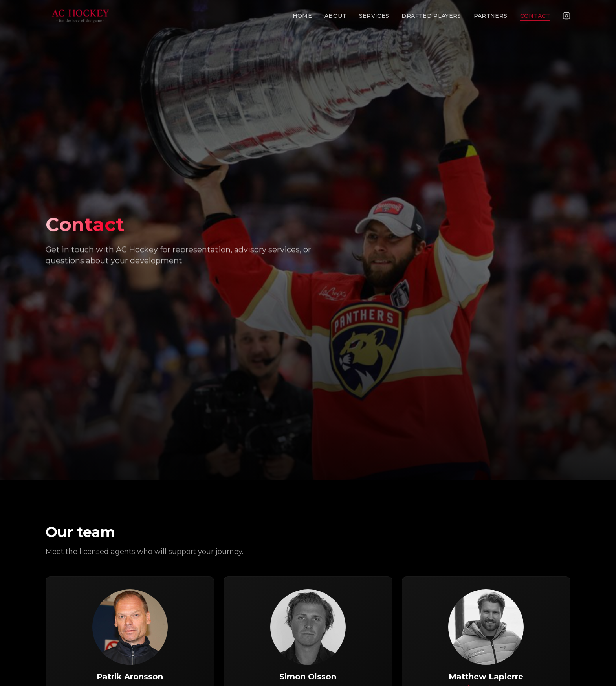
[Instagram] (566, 16)
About (335, 16)
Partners (491, 16)
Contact (535, 16)
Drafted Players (431, 16)
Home (302, 16)
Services (374, 16)
